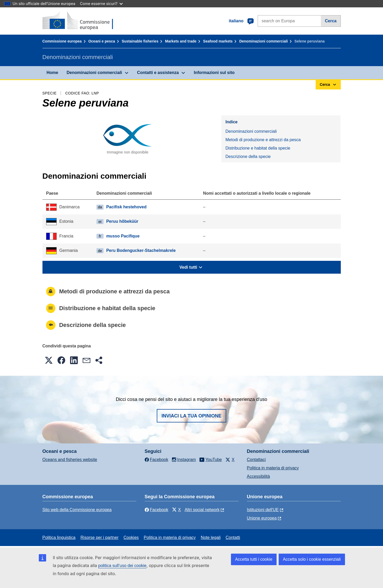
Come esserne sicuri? (101, 4)
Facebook (157, 510)
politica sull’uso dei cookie (122, 566)
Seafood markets (218, 41)
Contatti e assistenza (158, 73)
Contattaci (256, 460)
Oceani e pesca (102, 41)
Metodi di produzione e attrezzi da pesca (263, 140)
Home (52, 73)
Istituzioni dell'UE (263, 510)
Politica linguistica (59, 537)
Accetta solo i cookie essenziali (312, 559)
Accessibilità (258, 476)
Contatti (233, 537)
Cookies (131, 537)
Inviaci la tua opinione (191, 416)
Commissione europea (62, 41)
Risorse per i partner (99, 537)
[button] (49, 360)
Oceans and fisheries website (70, 460)
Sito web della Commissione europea (77, 510)
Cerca (331, 21)
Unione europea (262, 518)
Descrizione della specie (248, 157)
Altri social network (202, 510)
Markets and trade (181, 41)
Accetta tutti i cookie (254, 559)
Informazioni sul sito (214, 73)
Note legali (211, 537)
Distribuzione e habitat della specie (258, 148)
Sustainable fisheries (140, 41)
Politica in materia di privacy (273, 468)
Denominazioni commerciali (264, 41)
